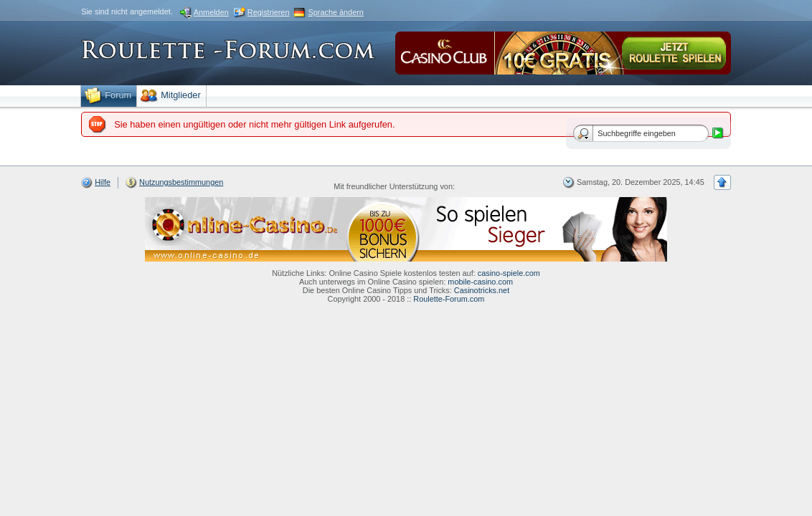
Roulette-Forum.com (449, 299)
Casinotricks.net (482, 290)
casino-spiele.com (509, 273)
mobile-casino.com (480, 282)
